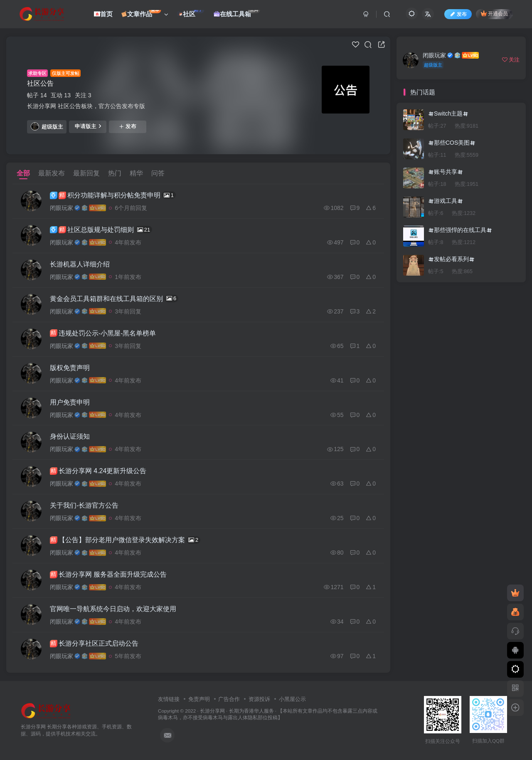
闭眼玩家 (62, 208)
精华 (136, 173)
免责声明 (199, 700)
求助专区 (37, 73)
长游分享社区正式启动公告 (94, 644)
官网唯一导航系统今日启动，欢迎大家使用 (113, 609)
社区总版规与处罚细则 (101, 229)
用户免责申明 (70, 402)
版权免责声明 (70, 368)
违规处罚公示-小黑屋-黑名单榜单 (103, 333)
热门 (115, 173)
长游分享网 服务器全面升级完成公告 (108, 575)
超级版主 (47, 126)
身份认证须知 (70, 437)
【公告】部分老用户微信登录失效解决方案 (125, 540)
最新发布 (52, 173)
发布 (128, 126)
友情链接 (169, 700)
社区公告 (40, 83)
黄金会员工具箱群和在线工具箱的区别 (114, 299)
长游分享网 (212, 711)
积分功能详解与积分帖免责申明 (113, 195)
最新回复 (86, 173)
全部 (23, 173)
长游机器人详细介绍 (80, 264)
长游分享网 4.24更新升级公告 (98, 471)
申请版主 (88, 126)
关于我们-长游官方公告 (84, 506)
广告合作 (229, 700)
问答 (158, 173)
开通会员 (494, 14)
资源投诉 (259, 700)
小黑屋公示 (292, 700)
